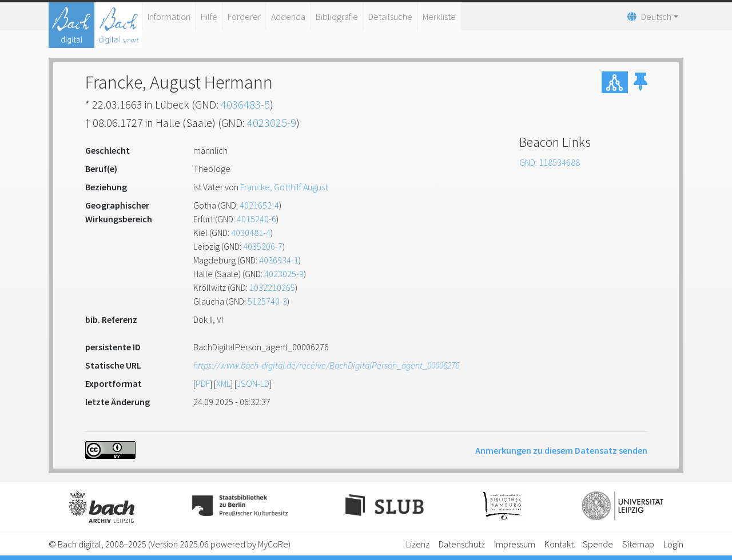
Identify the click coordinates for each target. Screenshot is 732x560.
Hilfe (209, 17)
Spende (598, 544)
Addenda (288, 17)
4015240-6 (256, 219)
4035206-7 (263, 246)
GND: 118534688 (550, 162)
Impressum (515, 544)
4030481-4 (251, 233)
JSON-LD (253, 383)
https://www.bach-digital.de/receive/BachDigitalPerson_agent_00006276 (326, 365)
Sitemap (638, 544)
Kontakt (559, 544)
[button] (640, 82)
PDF (203, 383)
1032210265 (272, 287)
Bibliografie (337, 17)
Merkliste (439, 17)
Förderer (244, 17)
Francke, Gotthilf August (284, 187)
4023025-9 (272, 123)
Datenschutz (462, 544)
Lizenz (418, 544)
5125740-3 (267, 301)
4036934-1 (279, 260)
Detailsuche (390, 17)
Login (673, 544)
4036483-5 (245, 104)
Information (169, 17)
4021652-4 (259, 205)
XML (223, 383)
